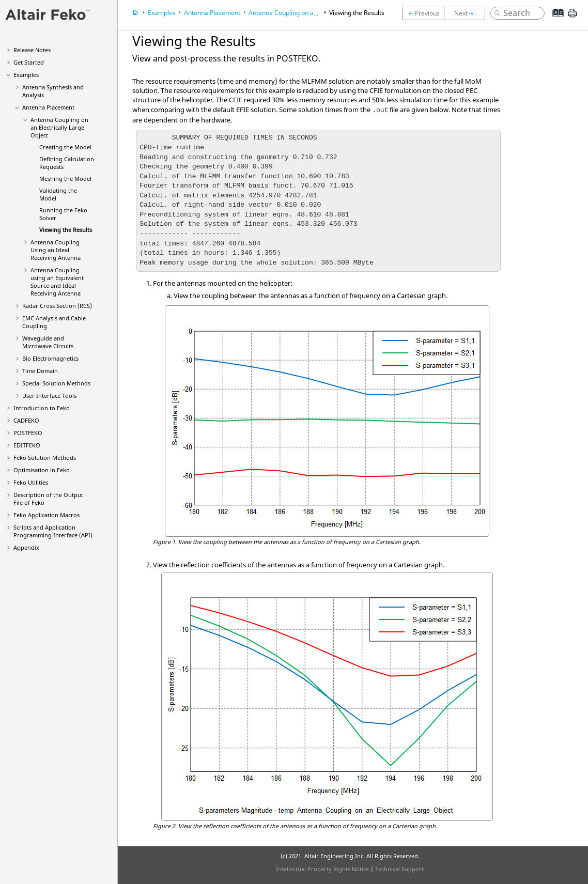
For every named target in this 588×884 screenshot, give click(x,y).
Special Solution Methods (56, 383)
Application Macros (47, 515)
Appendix (26, 547)
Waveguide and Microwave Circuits (48, 342)
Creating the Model (65, 147)
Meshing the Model (65, 179)
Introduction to (42, 408)
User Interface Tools (49, 396)
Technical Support (399, 869)
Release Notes (32, 50)
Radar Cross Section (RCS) (57, 306)
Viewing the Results (66, 230)
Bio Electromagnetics (50, 358)
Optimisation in (42, 470)
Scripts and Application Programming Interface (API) (53, 531)
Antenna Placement (48, 107)
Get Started (29, 62)
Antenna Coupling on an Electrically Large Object (59, 127)
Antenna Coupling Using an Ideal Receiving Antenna (56, 250)
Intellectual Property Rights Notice (322, 869)
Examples (26, 75)
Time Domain (40, 371)
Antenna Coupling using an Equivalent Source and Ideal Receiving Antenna (57, 282)
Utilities (31, 482)
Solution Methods (45, 457)
